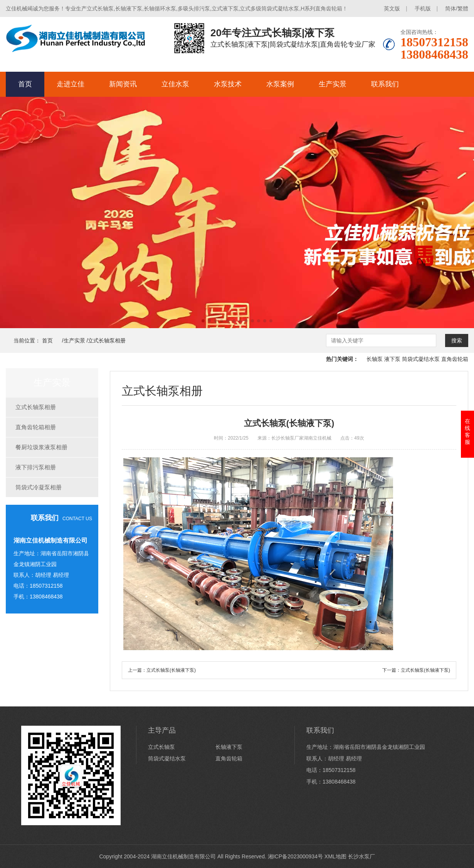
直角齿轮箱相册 (36, 427)
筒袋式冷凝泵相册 (39, 487)
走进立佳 (71, 84)
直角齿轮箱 (455, 359)
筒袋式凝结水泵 (421, 359)
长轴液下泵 (229, 747)
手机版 (423, 8)
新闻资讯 (123, 84)
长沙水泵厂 (361, 856)
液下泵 (392, 359)
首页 (25, 84)
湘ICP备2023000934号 (295, 856)
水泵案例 (280, 84)
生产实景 (333, 84)
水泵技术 (228, 84)
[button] (203, 321)
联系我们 (385, 84)
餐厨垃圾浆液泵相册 (41, 447)
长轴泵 (375, 359)
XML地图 (335, 856)
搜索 (457, 340)
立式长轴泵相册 (107, 340)
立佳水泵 (175, 84)
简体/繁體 (457, 8)
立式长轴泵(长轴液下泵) (171, 670)
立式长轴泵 (161, 747)
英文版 (392, 8)
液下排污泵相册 (36, 467)
